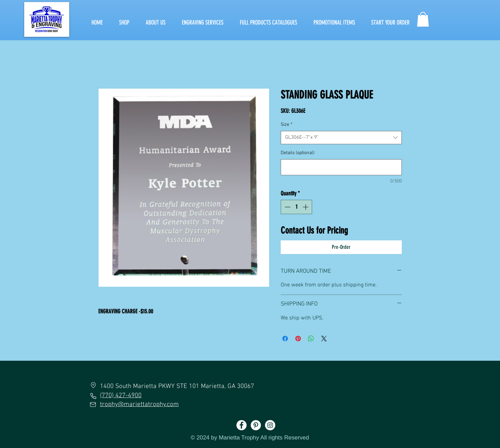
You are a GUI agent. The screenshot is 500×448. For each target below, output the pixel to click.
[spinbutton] (297, 207)
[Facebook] (241, 425)
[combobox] (341, 138)
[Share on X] (324, 339)
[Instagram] (270, 425)
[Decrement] (287, 207)
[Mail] (93, 404)
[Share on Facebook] (285, 339)
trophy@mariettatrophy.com (139, 405)
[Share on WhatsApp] (311, 339)
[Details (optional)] (341, 167)
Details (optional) (298, 153)
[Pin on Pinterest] (298, 339)
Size (286, 125)
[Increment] (306, 207)
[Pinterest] (256, 425)
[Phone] (93, 396)
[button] (423, 19)
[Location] (93, 385)
